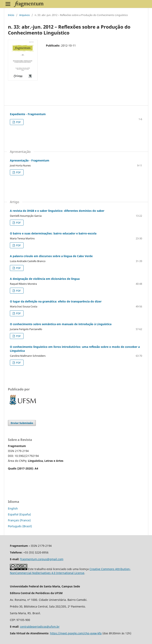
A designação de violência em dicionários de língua (45, 279)
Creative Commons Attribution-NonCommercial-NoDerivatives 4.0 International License (70, 571)
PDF (18, 122)
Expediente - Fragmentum (28, 114)
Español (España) (19, 514)
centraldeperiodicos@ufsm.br (40, 627)
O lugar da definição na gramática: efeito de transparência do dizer (56, 301)
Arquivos (24, 15)
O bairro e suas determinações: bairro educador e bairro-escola (53, 233)
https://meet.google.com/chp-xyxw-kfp (76, 633)
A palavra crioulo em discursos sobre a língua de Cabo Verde (51, 256)
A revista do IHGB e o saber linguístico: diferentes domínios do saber (57, 211)
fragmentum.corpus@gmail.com (42, 559)
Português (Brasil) (20, 526)
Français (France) (19, 520)
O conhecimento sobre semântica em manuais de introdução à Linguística (61, 324)
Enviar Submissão (22, 423)
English (13, 508)
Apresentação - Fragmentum (30, 160)
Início (11, 15)
